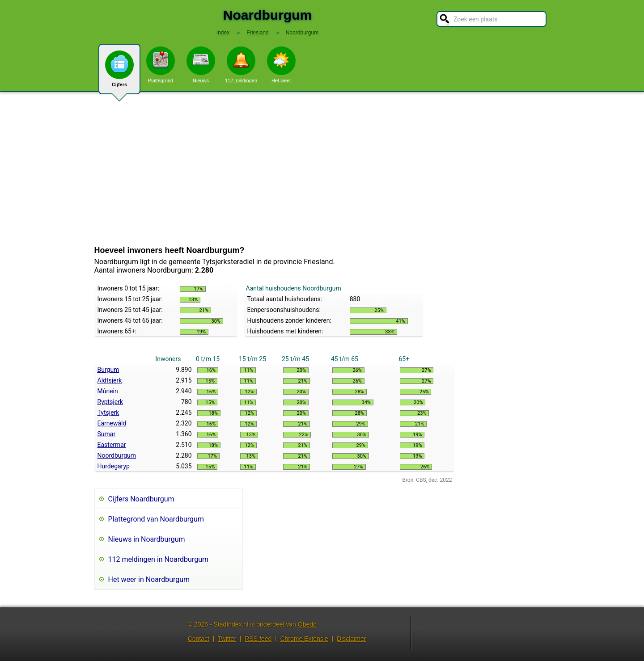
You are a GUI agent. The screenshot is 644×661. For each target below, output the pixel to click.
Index (223, 33)
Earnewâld (112, 423)
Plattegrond (161, 65)
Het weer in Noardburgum (149, 579)
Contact (199, 639)
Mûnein (108, 391)
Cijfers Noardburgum (141, 499)
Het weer (281, 65)
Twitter (227, 639)
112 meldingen (241, 65)
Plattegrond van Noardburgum (156, 519)
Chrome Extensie (304, 639)
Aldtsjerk (110, 380)
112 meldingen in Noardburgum (159, 559)
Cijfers (119, 72)
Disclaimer (351, 639)
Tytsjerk (108, 413)
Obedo (307, 624)
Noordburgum (117, 455)
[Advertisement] (322, 169)
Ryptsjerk (110, 402)
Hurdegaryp (114, 466)
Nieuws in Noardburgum (147, 539)
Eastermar (112, 445)
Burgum (108, 370)
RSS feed (258, 639)
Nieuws (201, 65)
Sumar (107, 434)
